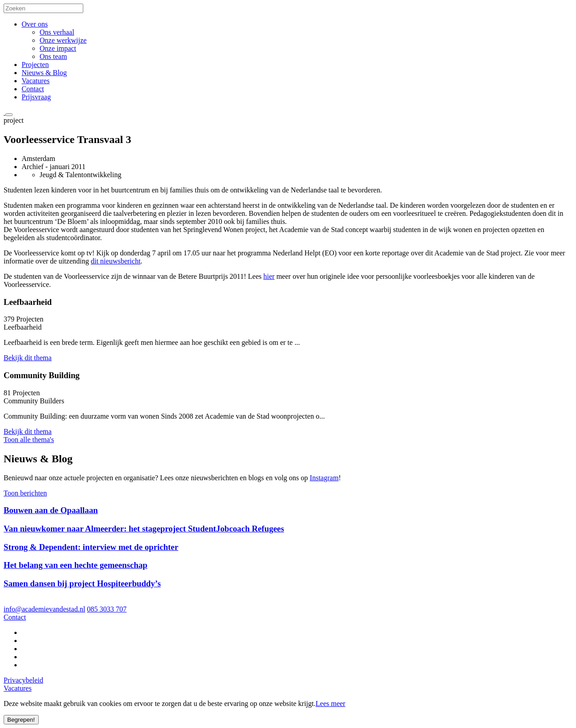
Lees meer (330, 703)
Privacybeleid (23, 680)
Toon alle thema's (29, 440)
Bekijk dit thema (28, 358)
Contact (33, 89)
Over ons (35, 24)
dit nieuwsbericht (116, 261)
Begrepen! (21, 720)
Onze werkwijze (63, 40)
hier (269, 276)
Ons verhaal (57, 32)
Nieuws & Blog (44, 73)
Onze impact (58, 48)
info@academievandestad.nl (44, 609)
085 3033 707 (107, 609)
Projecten (35, 65)
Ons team (53, 56)
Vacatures (36, 81)
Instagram (324, 478)
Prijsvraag (36, 97)
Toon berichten (25, 493)
